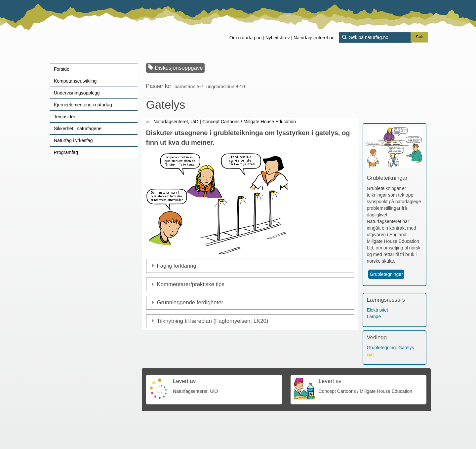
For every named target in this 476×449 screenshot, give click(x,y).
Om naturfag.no (245, 38)
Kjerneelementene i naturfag (83, 105)
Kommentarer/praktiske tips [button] (191, 284)
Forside (62, 69)
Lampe (374, 317)
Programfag (66, 152)
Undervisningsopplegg (77, 93)
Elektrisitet (377, 310)
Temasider (65, 117)
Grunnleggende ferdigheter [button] (190, 302)
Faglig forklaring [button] (177, 266)
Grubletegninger (386, 274)
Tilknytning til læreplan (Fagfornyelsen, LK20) (213, 321)
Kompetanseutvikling (75, 81)
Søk (419, 37)
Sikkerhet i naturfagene (78, 129)
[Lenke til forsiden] (91, 31)
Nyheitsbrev (278, 38)
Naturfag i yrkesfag (73, 140)
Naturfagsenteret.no (314, 38)
